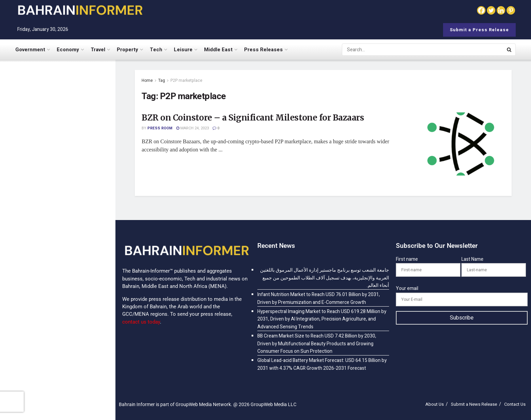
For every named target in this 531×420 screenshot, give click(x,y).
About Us (435, 404)
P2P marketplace (186, 80)
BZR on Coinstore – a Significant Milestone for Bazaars (253, 118)
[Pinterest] (511, 10)
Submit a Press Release (479, 30)
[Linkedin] (501, 10)
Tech (156, 50)
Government (30, 50)
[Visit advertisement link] (57, 335)
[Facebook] (481, 10)
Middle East (218, 50)
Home (147, 80)
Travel (98, 50)
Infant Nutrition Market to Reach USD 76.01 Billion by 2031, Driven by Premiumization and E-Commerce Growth (72, 153)
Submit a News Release (474, 404)
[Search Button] (510, 50)
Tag (162, 80)
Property (127, 50)
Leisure (183, 50)
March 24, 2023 (193, 128)
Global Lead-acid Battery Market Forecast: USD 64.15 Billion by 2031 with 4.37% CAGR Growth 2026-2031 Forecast (68, 404)
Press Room (160, 128)
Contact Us (515, 404)
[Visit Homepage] (80, 10)
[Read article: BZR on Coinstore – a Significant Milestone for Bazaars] (461, 144)
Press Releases (263, 50)
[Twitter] (491, 10)
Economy (68, 50)
